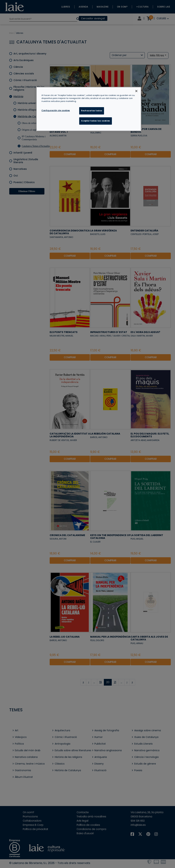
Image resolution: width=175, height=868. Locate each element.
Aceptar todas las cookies (95, 121)
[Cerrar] (136, 91)
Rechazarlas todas (92, 111)
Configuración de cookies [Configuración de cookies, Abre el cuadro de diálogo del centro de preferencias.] (56, 110)
